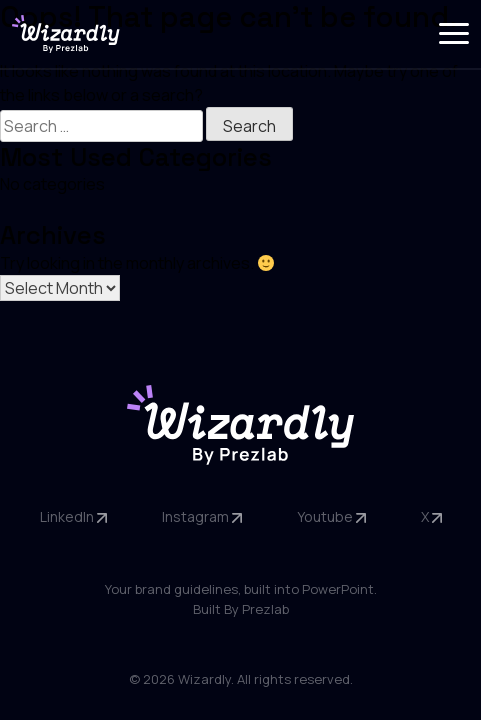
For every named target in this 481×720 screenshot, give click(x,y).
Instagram (202, 516)
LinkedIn (73, 516)
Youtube (331, 516)
